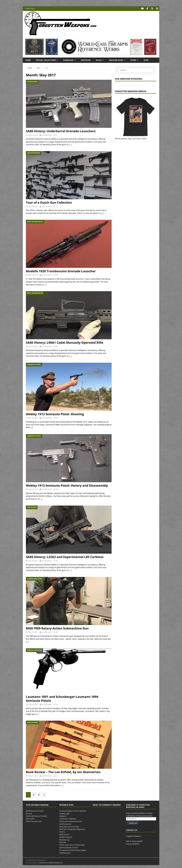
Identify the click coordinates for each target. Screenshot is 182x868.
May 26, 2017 (33, 418)
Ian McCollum (47, 135)
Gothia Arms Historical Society (71, 821)
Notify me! (133, 823)
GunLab (29, 813)
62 (57, 418)
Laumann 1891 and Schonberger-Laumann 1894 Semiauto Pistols (62, 698)
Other (133, 60)
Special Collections (46, 60)
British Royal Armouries (35, 811)
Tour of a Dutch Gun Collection (49, 202)
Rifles (99, 60)
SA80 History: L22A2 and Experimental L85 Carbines (65, 557)
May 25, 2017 (33, 489)
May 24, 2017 (33, 561)
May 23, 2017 (33, 632)
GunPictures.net (65, 824)
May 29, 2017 (33, 275)
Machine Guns (116, 60)
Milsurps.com (64, 834)
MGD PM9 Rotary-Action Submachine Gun (57, 628)
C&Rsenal (63, 816)
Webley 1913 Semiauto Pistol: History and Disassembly (67, 485)
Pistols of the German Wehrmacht (72, 845)
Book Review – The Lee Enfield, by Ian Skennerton (63, 772)
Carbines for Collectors (68, 819)
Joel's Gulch (30, 819)
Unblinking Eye (65, 853)
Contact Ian (30, 9)
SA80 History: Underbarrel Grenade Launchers (61, 131)
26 (57, 346)
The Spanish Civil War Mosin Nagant (73, 850)
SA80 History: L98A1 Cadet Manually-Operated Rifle (65, 342)
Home (28, 60)
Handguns (68, 60)
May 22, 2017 (33, 704)
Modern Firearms (66, 837)
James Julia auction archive (69, 826)
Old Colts (63, 842)
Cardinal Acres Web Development (51, 862)
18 (57, 206)
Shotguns (86, 60)
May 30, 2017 (33, 206)
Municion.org (64, 839)
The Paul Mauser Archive (69, 847)
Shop (146, 60)
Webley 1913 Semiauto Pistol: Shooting (55, 414)
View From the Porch (34, 821)
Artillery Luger (65, 813)
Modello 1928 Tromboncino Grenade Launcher (61, 271)
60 (57, 489)
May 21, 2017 (33, 776)
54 (57, 275)
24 (57, 561)
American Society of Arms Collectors (73, 811)
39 (57, 632)
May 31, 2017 (33, 135)
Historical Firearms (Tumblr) (36, 816)
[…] (70, 144)
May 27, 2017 (33, 346)
